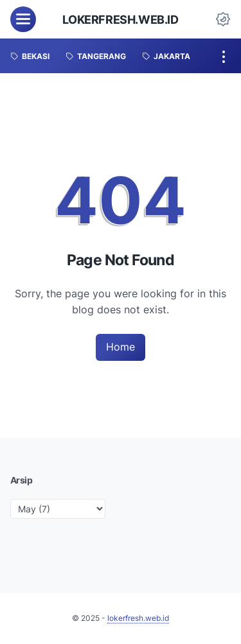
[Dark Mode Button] (223, 19)
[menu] (23, 19)
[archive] (58, 509)
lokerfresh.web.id (120, 19)
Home (121, 347)
